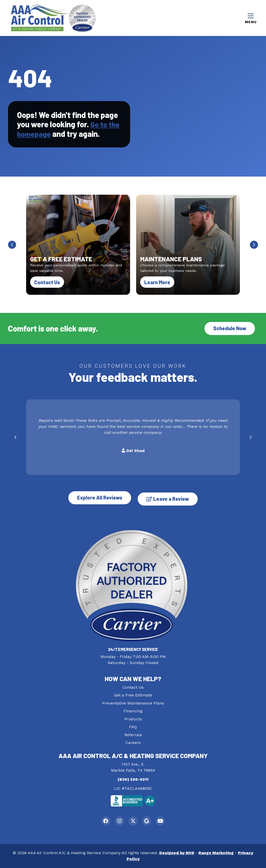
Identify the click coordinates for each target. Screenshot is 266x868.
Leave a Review (170, 498)
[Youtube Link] (162, 821)
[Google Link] (148, 821)
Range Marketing (216, 853)
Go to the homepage (63, 131)
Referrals (133, 734)
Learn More (159, 283)
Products (133, 718)
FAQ (133, 726)
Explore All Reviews (98, 498)
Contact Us (47, 284)
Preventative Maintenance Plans (133, 702)
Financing (133, 710)
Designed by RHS (177, 853)
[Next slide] (254, 246)
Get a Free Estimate (133, 694)
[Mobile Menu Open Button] (251, 19)
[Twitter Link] (133, 821)
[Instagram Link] (118, 821)
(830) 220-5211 (133, 779)
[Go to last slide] (12, 246)
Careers (133, 742)
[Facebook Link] (104, 821)
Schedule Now (230, 330)
